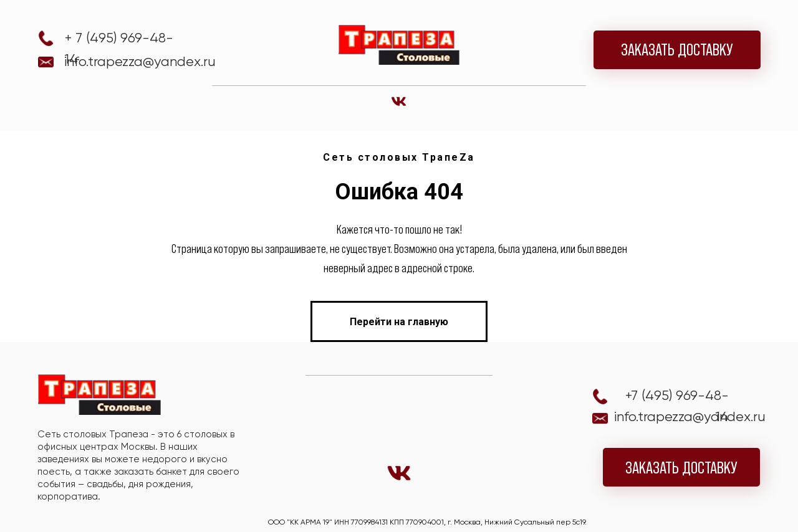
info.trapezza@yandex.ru (140, 61)
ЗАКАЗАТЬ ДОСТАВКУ (677, 50)
